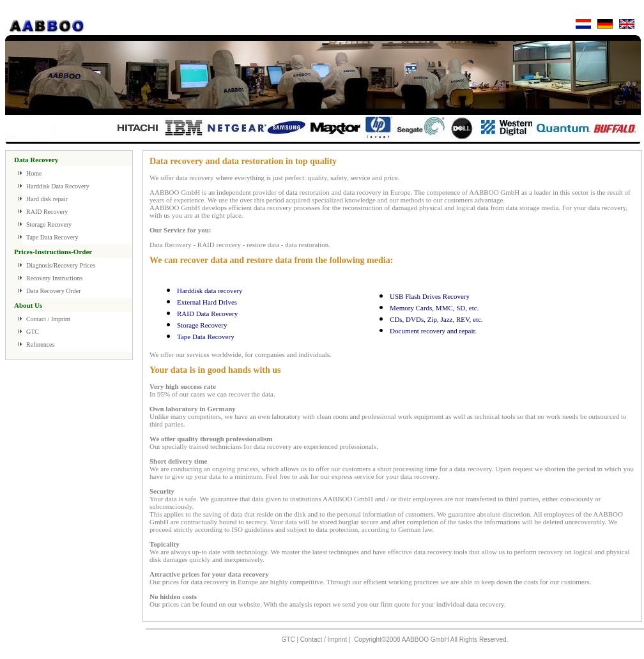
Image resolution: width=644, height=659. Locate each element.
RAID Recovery (47, 212)
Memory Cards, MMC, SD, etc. (434, 308)
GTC (33, 332)
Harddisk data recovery (210, 291)
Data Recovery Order (54, 291)
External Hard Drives (207, 302)
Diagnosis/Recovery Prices (61, 265)
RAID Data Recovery (207, 314)
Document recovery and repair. (433, 331)
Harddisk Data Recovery (58, 186)
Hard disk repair (47, 199)
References (40, 345)
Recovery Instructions (54, 278)
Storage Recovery (49, 224)
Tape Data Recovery (52, 237)
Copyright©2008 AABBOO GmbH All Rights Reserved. (431, 640)
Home (34, 173)
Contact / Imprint (48, 319)
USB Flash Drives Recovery (430, 296)
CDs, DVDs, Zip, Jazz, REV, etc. (436, 319)
